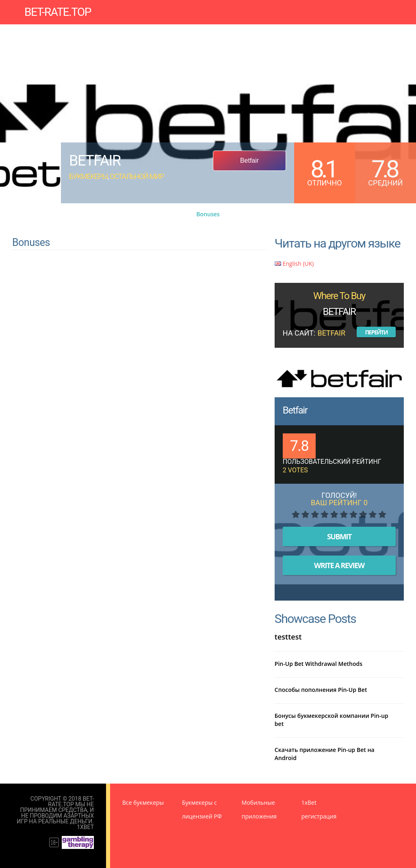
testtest (288, 637)
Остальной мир (137, 176)
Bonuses (208, 214)
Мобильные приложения (213, 30)
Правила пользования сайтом (132, 36)
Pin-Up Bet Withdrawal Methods (318, 664)
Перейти (376, 332)
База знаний (364, 30)
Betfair (295, 410)
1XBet (85, 827)
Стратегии (318, 30)
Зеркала (103, 30)
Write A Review (339, 565)
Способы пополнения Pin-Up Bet (321, 690)
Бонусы (281, 30)
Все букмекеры (143, 802)
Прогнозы (147, 30)
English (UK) (294, 264)
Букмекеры (63, 30)
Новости (59, 36)
